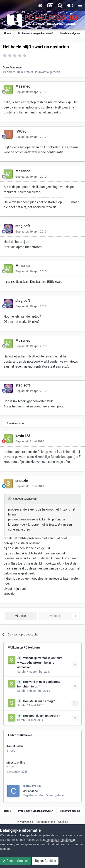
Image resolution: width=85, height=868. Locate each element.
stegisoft (23, 226)
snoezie (22, 481)
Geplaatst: (31, 92)
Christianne (30, 791)
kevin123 (23, 436)
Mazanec (16, 67)
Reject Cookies (45, 861)
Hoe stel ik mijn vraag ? (39, 701)
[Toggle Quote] (10, 499)
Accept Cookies (16, 861)
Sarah (21, 672)
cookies (20, 835)
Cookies (63, 822)
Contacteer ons (46, 822)
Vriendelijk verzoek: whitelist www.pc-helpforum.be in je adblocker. (40, 662)
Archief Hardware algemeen (42, 72)
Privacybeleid (25, 822)
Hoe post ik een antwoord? (41, 716)
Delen (21, 616)
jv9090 (21, 131)
